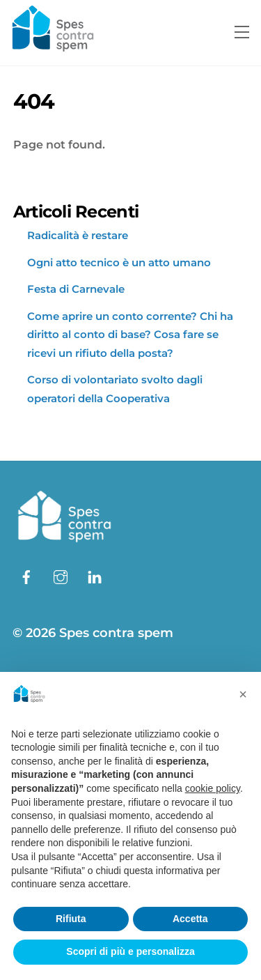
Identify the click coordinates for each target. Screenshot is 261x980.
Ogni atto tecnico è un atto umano (119, 262)
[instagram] (61, 576)
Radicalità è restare (78, 235)
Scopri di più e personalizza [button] (130, 951)
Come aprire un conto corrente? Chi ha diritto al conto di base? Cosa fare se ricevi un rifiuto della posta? (130, 335)
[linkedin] (95, 576)
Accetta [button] (190, 919)
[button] (243, 694)
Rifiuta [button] (71, 919)
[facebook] (26, 576)
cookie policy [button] (213, 788)
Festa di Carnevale (76, 289)
